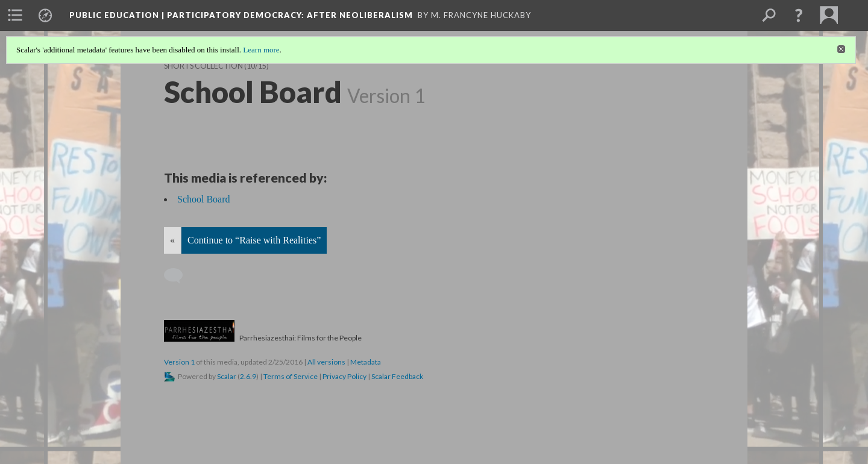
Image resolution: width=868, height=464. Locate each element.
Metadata (366, 362)
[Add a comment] (179, 276)
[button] (799, 15)
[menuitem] (15, 15)
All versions (326, 362)
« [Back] (172, 240)
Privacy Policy (344, 376)
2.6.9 (248, 376)
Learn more (261, 50)
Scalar (227, 376)
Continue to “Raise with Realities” (254, 240)
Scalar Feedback (397, 376)
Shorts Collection (203, 66)
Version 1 (179, 362)
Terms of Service (291, 376)
